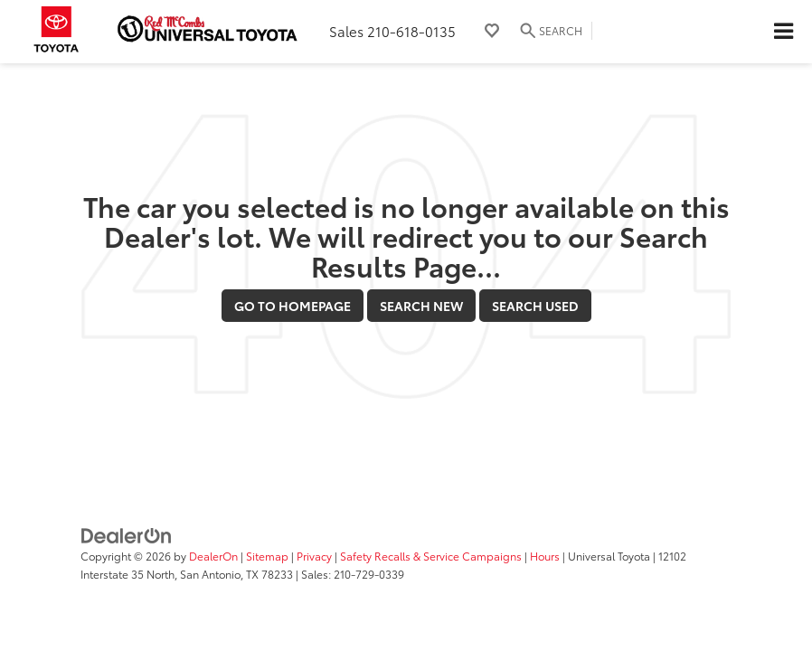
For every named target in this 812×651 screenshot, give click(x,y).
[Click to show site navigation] (783, 32)
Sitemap (267, 556)
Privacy (314, 556)
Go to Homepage (293, 306)
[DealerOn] (127, 534)
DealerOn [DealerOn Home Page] (213, 556)
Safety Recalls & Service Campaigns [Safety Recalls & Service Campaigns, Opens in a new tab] (431, 556)
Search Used (535, 306)
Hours (545, 556)
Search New (421, 306)
